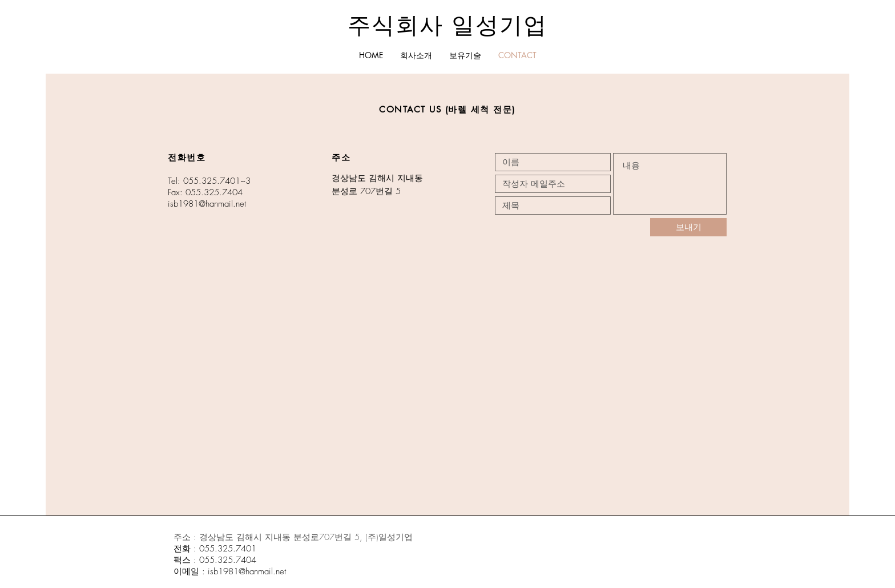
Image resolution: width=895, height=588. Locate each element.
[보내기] (688, 227)
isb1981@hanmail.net (207, 204)
